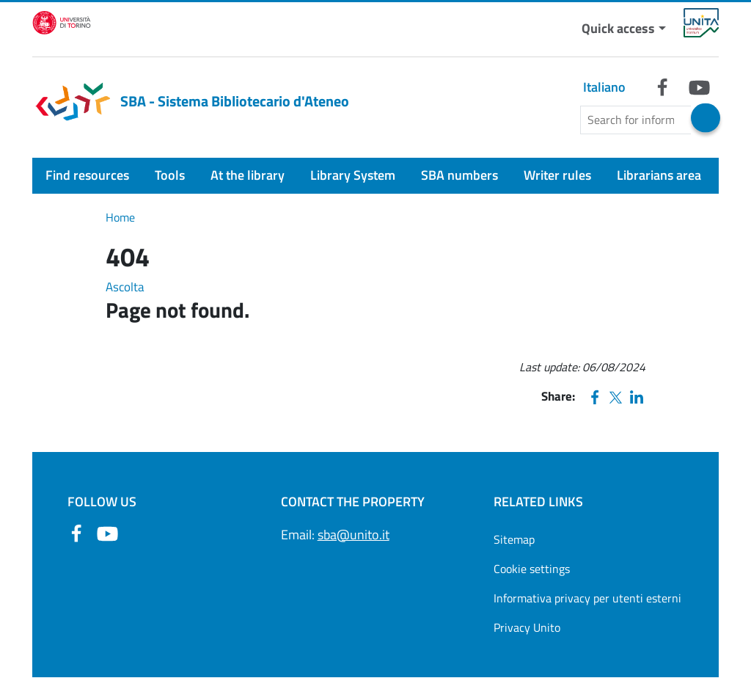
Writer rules (557, 175)
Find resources (87, 175)
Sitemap (514, 539)
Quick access (618, 28)
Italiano (604, 87)
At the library (248, 175)
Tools (170, 175)
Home (120, 217)
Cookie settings (532, 569)
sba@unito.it (353, 535)
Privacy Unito (527, 627)
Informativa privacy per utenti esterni (587, 598)
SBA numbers (459, 175)
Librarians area (659, 175)
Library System (353, 175)
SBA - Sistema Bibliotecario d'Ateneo (191, 102)
